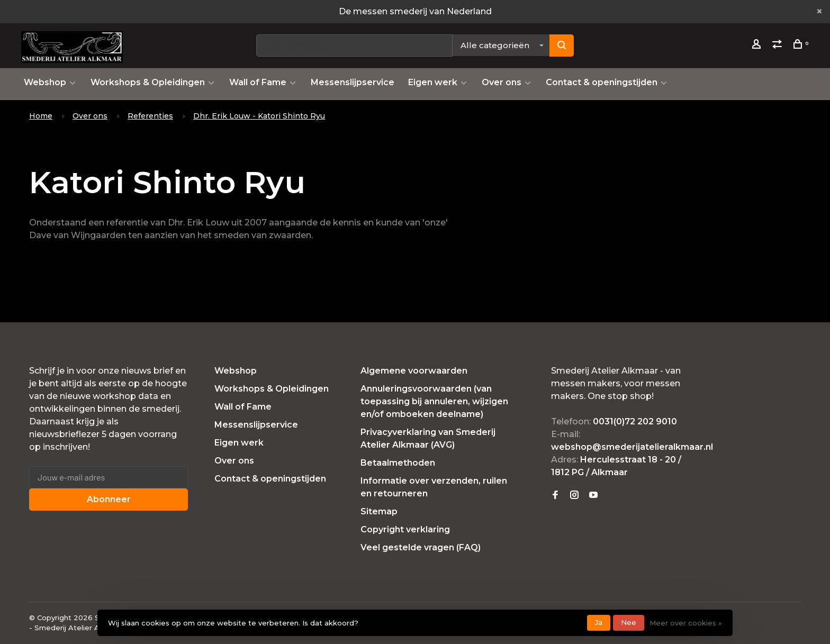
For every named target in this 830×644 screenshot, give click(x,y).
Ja (599, 622)
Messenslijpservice (353, 82)
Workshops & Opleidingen (148, 82)
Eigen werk (433, 82)
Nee (629, 622)
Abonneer (109, 499)
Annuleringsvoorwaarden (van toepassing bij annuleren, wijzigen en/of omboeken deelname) (434, 401)
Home (41, 116)
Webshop (45, 82)
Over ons (502, 82)
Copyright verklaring (405, 529)
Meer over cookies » (686, 623)
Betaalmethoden (398, 463)
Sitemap (379, 511)
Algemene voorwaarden (414, 371)
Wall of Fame (258, 82)
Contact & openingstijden (602, 82)
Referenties (150, 116)
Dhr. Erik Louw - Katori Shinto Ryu (259, 116)
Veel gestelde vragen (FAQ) (421, 547)
